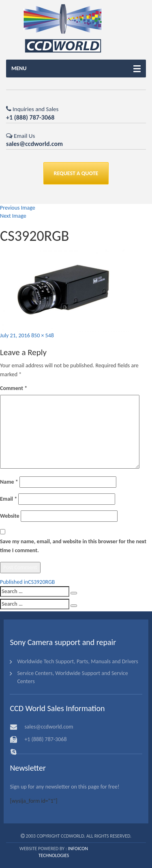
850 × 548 (43, 335)
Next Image (13, 216)
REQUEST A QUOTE (76, 173)
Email (9, 499)
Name (9, 482)
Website (10, 516)
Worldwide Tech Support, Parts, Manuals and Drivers (77, 661)
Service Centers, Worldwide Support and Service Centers (72, 677)
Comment (14, 388)
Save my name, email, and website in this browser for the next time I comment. (73, 546)
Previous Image (18, 208)
